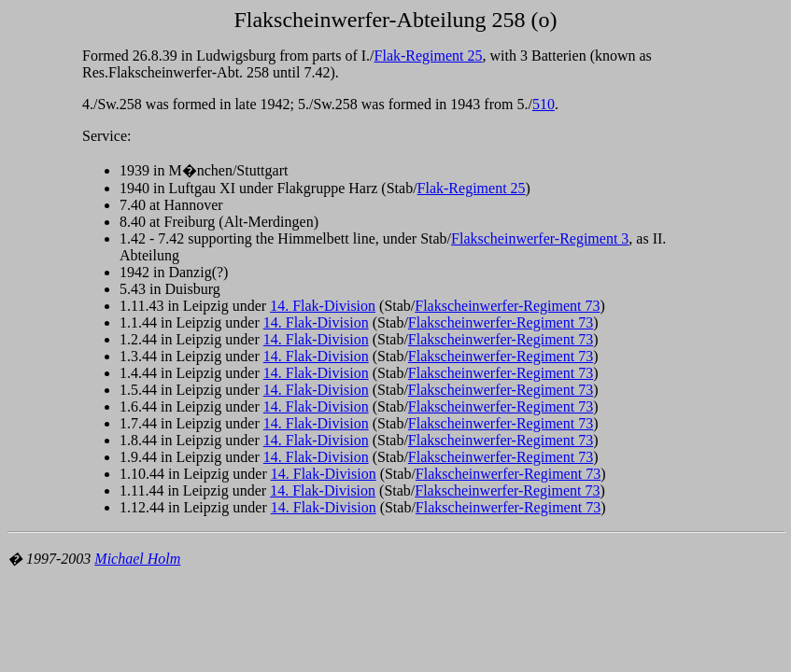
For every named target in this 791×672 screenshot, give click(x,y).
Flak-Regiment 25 (429, 56)
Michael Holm (137, 559)
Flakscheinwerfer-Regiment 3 (540, 238)
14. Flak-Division (323, 306)
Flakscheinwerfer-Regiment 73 (507, 306)
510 (544, 104)
